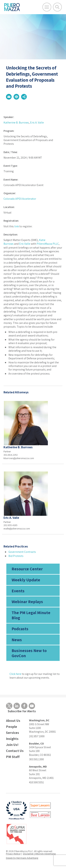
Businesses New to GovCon (29, 653)
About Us (13, 721)
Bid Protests (16, 556)
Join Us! (12, 745)
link (17, 226)
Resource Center (27, 569)
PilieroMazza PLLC (48, 244)
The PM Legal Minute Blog (31, 615)
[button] (9, 97)
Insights (12, 739)
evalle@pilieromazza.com (17, 529)
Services (12, 733)
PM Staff (13, 757)
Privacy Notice (13, 854)
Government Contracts (22, 552)
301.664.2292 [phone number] (11, 455)
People (12, 727)
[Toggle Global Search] (57, 7)
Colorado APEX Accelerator (20, 199)
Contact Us (15, 751)
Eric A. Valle (37, 123)
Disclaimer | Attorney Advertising (39, 854)
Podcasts (20, 629)
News (17, 640)
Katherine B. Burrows (16, 123)
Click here (15, 674)
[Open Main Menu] (47, 7)
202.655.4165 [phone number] (10, 525)
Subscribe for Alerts (22, 711)
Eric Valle (25, 244)
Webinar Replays (27, 602)
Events (18, 591)
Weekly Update (26, 580)
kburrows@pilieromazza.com (19, 458)
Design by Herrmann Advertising (22, 858)
